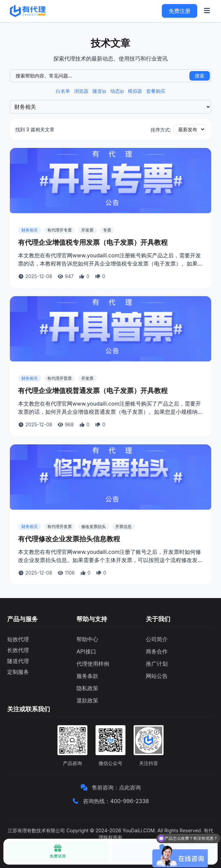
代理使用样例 (93, 664)
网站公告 (157, 676)
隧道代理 (18, 661)
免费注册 (180, 11)
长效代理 (18, 650)
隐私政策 (87, 688)
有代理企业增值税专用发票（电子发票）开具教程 (93, 242)
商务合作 (157, 651)
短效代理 (18, 639)
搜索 (200, 76)
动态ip (117, 91)
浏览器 (81, 91)
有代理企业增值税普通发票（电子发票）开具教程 (93, 391)
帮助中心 (87, 639)
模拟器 (135, 91)
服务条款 (87, 676)
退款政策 (87, 700)
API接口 (86, 651)
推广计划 (157, 664)
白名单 (63, 91)
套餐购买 (156, 91)
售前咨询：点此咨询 (116, 787)
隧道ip (99, 91)
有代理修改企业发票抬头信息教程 (69, 539)
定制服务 (18, 672)
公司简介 (157, 639)
